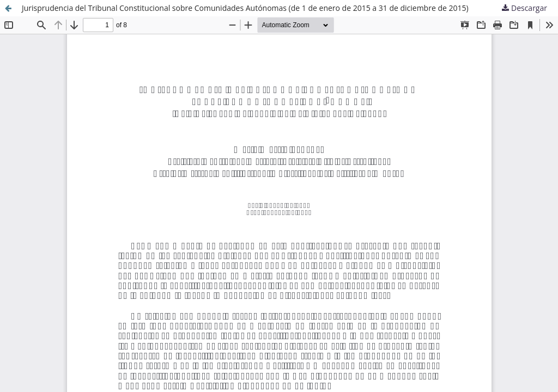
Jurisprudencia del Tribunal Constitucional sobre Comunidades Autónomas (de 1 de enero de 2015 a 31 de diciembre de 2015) (245, 8)
